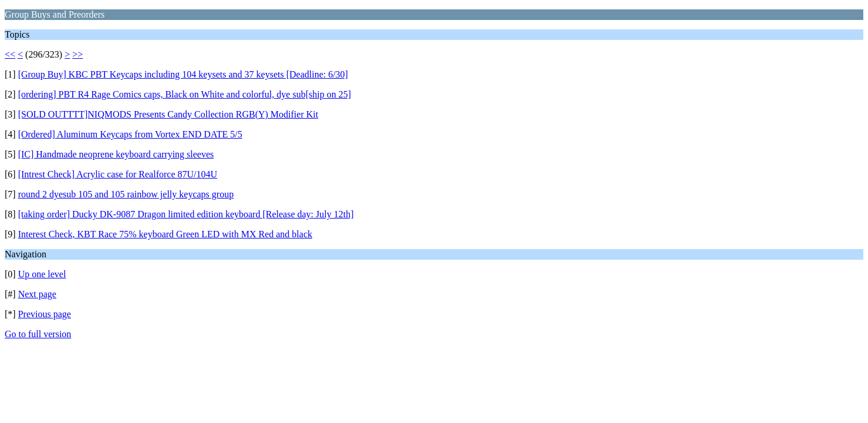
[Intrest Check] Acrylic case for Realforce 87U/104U (118, 174)
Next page (37, 294)
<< (10, 54)
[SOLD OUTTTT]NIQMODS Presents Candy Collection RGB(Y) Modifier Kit (168, 114)
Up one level (42, 274)
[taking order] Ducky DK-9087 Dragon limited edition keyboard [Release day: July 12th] (186, 214)
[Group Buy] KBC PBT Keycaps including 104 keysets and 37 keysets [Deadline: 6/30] (183, 74)
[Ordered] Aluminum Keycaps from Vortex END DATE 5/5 (130, 134)
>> (77, 54)
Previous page (45, 314)
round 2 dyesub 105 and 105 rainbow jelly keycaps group (126, 194)
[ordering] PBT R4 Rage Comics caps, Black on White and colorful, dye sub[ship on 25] (185, 94)
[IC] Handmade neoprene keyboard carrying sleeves (116, 154)
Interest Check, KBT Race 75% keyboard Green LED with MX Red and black (165, 234)
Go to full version (38, 334)
